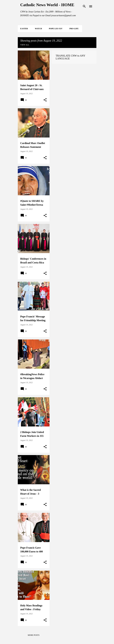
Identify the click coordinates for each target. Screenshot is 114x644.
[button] (45, 100)
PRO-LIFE (74, 29)
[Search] (84, 6)
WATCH (38, 29)
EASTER (24, 29)
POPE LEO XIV (56, 29)
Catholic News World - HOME (47, 5)
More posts (34, 635)
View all (25, 45)
